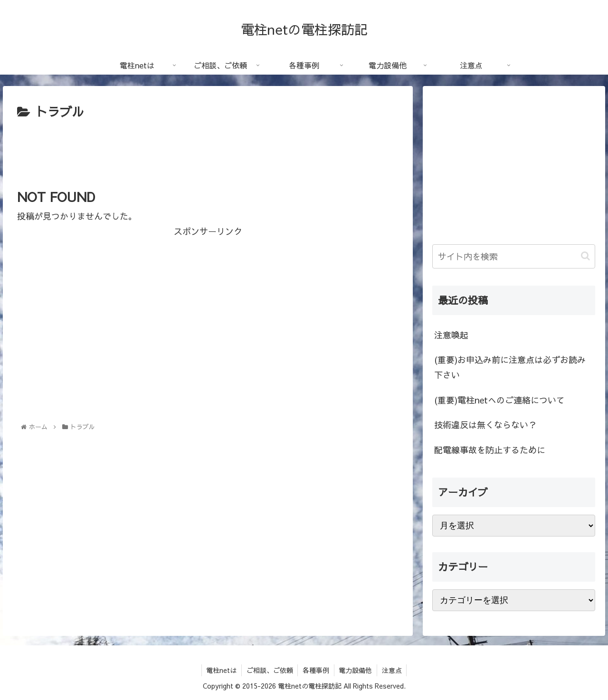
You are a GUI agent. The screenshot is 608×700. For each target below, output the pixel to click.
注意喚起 (451, 335)
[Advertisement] (208, 149)
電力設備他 (356, 670)
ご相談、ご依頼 (269, 670)
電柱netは (221, 670)
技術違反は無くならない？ (485, 425)
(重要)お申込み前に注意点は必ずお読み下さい (510, 367)
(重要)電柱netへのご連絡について (499, 400)
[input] (514, 256)
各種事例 (316, 670)
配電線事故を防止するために (490, 450)
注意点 (392, 670)
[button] (585, 256)
